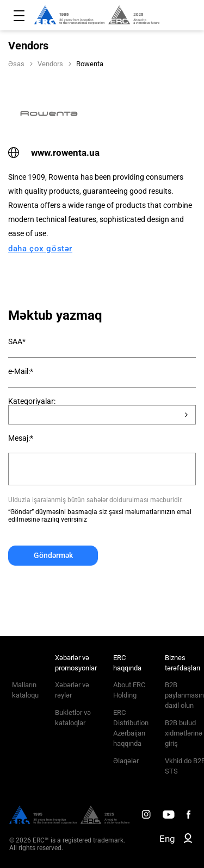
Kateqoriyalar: (32, 401)
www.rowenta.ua (54, 153)
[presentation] (91, 592)
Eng (167, 839)
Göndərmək (53, 555)
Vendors (50, 64)
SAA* (17, 341)
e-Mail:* (21, 371)
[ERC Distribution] (69, 821)
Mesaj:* (21, 438)
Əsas (16, 64)
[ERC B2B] (188, 840)
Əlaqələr (126, 761)
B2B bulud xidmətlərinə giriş (184, 733)
